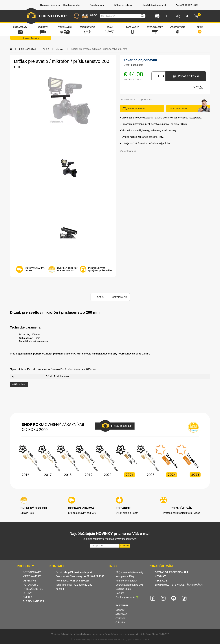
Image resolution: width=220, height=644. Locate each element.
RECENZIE (161, 581)
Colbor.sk (120, 610)
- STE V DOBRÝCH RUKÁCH (179, 585)
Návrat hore (19, 384)
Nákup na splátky (125, 576)
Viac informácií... (129, 151)
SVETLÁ (28, 597)
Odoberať (125, 546)
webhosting (122, 639)
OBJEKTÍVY (30, 581)
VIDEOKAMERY (32, 576)
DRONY (27, 593)
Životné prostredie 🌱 (127, 597)
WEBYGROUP (143, 639)
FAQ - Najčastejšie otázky (129, 572)
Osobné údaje (123, 589)
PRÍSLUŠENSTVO (33, 589)
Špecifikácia (120, 297)
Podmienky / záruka (126, 581)
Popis (100, 297)
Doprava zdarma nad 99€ (129, 585)
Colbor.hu (120, 622)
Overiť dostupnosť (134, 65)
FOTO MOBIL (30, 585)
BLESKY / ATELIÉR (34, 601)
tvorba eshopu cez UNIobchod (104, 639)
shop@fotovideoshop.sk (78, 572)
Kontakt (60, 589)
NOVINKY (160, 576)
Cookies (120, 593)
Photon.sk (120, 618)
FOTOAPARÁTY (32, 572)
